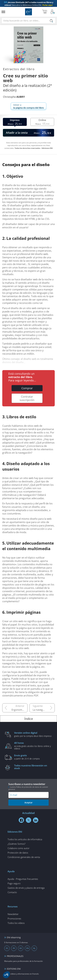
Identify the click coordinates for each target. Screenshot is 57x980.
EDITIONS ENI (14, 969)
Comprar (27, 388)
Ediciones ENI (28, 12)
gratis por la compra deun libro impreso (33, 734)
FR (14, 948)
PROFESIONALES (15, 956)
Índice (29, 719)
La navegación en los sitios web (44, 710)
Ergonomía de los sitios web (20, 710)
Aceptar (28, 803)
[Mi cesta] (45, 12)
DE (21, 948)
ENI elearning (14, 937)
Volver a (28, 106)
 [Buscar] (51, 21)
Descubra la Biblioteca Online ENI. (29, 4)
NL (34, 948)
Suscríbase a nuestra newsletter (28, 786)
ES (7, 948)
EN (28, 948)
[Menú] (3, 12)
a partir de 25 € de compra (33, 757)
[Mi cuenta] (53, 12)
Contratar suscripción (27, 398)
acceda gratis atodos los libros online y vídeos (33, 746)
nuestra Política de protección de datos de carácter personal (28, 788)
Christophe (14, 97)
